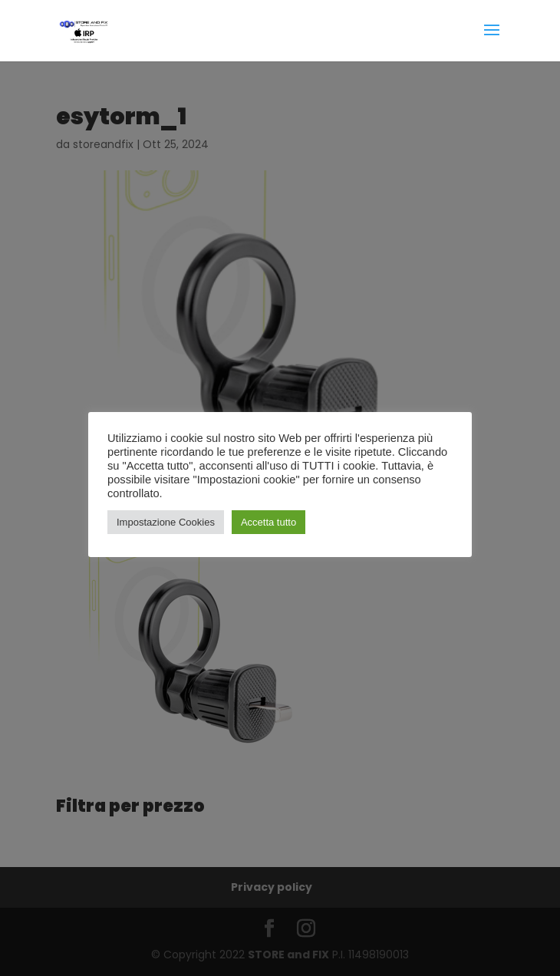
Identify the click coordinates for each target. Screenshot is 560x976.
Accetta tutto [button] (268, 522)
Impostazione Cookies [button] (166, 522)
